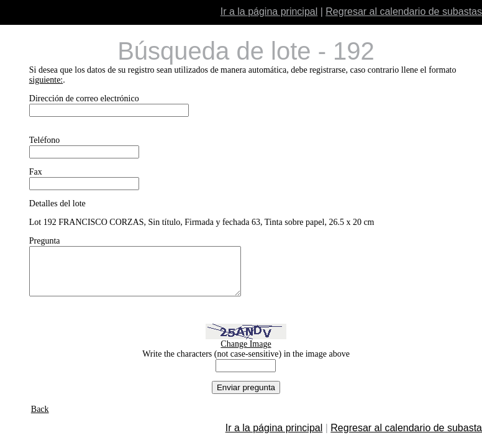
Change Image (246, 353)
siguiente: (46, 80)
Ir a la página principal (269, 11)
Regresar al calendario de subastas (404, 11)
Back (40, 418)
